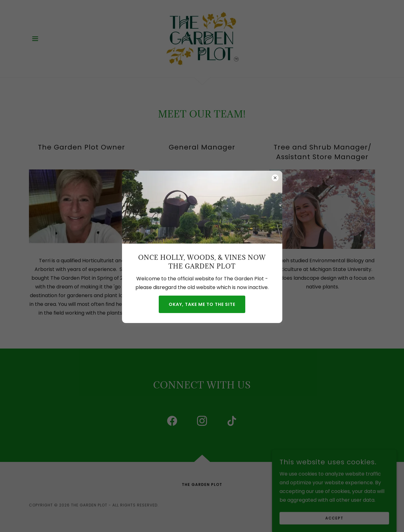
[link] (202, 38)
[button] (35, 39)
